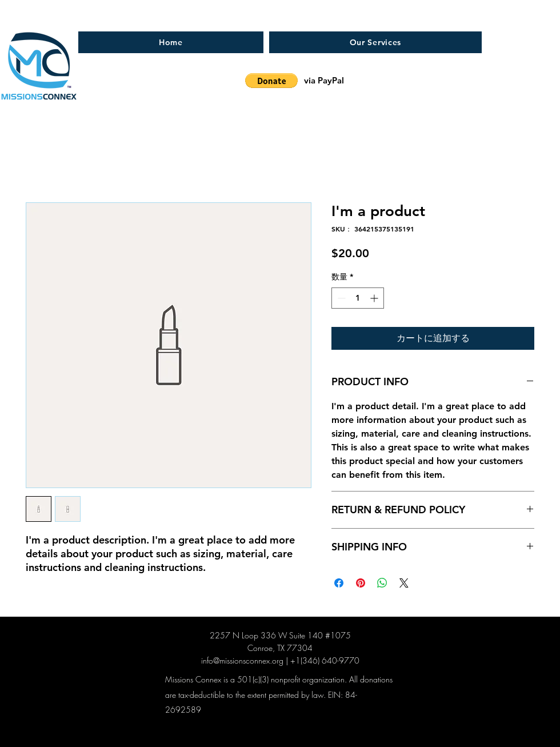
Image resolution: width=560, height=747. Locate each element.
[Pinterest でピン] (361, 583)
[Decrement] (340, 298)
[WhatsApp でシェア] (382, 583)
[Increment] (375, 298)
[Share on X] (404, 583)
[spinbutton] (358, 298)
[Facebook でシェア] (339, 583)
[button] (271, 81)
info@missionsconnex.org (242, 660)
